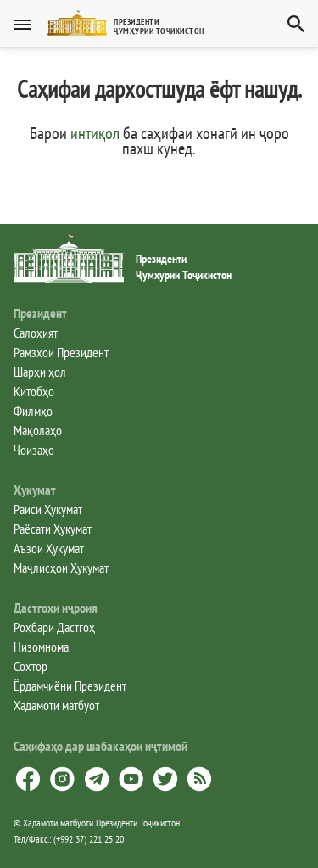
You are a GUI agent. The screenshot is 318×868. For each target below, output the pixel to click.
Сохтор (31, 666)
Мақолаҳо (38, 430)
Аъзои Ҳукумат (49, 548)
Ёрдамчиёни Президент (70, 686)
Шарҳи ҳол (40, 372)
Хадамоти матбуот (56, 705)
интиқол (95, 133)
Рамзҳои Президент (61, 352)
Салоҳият (36, 333)
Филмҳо (33, 411)
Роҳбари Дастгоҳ (54, 627)
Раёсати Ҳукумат (53, 529)
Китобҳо (34, 391)
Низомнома (41, 647)
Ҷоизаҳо (34, 450)
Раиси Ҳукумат (48, 509)
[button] (133, 23)
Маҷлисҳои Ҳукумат (61, 568)
